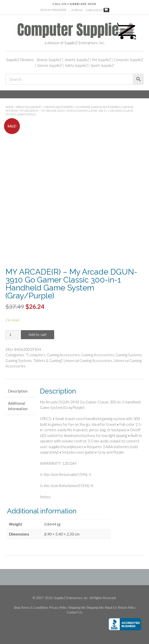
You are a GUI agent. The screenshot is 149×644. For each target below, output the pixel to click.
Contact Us (75, 612)
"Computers (36, 355)
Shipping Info (77, 608)
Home (10, 107)
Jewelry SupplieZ (77, 60)
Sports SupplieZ (102, 65)
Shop (17, 608)
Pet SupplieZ (102, 60)
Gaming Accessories (59, 107)
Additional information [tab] (18, 406)
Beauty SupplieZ (49, 60)
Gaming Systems (129, 355)
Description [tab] (18, 391)
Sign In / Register (53, 10)
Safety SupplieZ (76, 65)
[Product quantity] (12, 335)
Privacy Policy (58, 608)
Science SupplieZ (50, 65)
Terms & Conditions (35, 608)
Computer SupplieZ (128, 60)
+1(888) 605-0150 (81, 4)
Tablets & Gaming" (29, 107)
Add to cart (37, 335)
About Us (111, 608)
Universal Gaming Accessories (98, 107)
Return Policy (127, 608)
